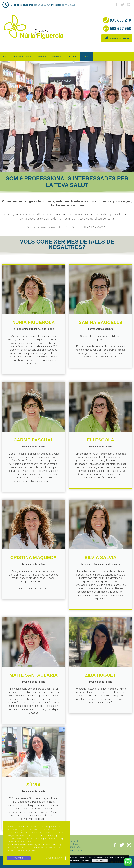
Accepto (100, 860)
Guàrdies (72, 57)
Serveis (42, 57)
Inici (5, 57)
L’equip (86, 57)
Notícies (56, 57)
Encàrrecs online (117, 38)
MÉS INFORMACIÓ (54, 858)
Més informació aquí (81, 860)
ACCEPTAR (19, 858)
